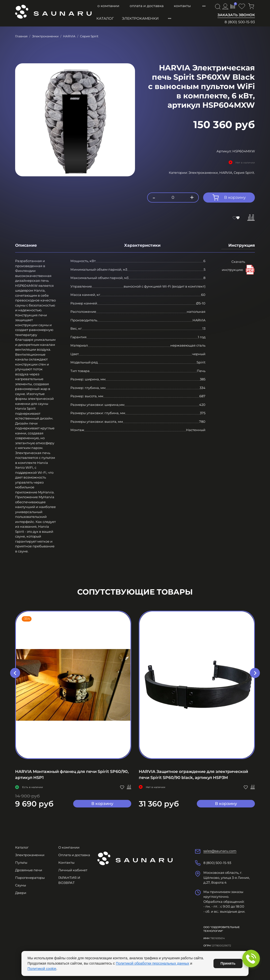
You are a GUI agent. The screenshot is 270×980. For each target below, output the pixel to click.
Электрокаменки (140, 18)
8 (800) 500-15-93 (240, 22)
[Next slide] (255, 673)
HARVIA (69, 36)
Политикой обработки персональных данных (153, 963)
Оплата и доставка (147, 6)
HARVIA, (226, 173)
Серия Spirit (89, 36)
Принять (228, 963)
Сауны (21, 885)
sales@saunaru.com (220, 851)
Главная (21, 36)
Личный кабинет (73, 870)
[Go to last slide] (15, 673)
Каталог (105, 18)
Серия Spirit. (244, 173)
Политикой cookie (42, 969)
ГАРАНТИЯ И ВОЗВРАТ (69, 880)
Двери (21, 893)
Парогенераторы (30, 878)
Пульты (21, 862)
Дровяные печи (29, 870)
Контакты (182, 6)
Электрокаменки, (204, 173)
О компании (108, 6)
